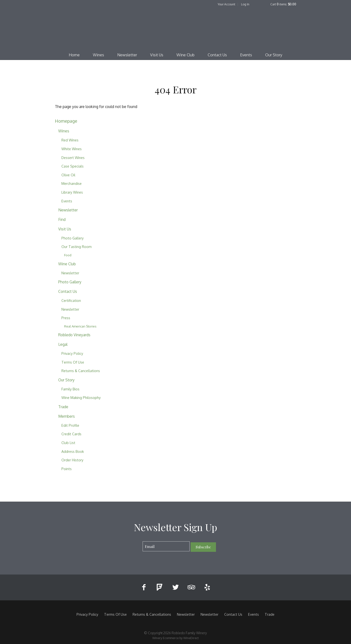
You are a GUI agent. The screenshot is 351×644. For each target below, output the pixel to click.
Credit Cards (71, 434)
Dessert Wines (73, 158)
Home (74, 55)
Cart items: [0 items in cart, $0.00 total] (283, 4)
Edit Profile (70, 425)
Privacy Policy (72, 353)
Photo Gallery (73, 238)
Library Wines (72, 192)
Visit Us (157, 55)
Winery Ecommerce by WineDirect (175, 638)
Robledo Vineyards (74, 335)
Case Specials (73, 166)
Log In (245, 4)
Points (67, 469)
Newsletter (127, 55)
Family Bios (70, 389)
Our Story (274, 55)
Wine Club (185, 55)
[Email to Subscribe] (166, 546)
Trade (63, 407)
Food (68, 255)
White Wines (72, 149)
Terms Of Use (73, 362)
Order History (72, 460)
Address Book (73, 451)
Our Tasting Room (77, 247)
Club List (68, 443)
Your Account (226, 4)
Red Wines (70, 140)
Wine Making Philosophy (81, 397)
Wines (98, 55)
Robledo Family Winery (175, 28)
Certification (71, 300)
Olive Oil (68, 175)
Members (67, 416)
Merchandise (72, 183)
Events (246, 55)
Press (66, 318)
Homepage (66, 121)
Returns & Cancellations (81, 371)
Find (62, 219)
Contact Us (217, 55)
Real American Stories (80, 326)
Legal (63, 344)
